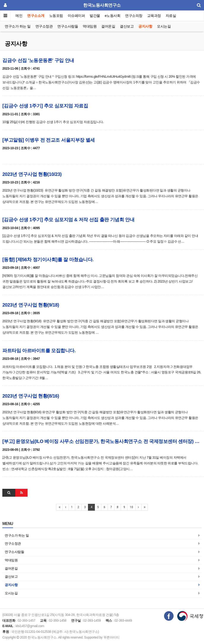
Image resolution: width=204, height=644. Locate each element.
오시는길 (164, 26)
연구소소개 (36, 16)
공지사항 (145, 26)
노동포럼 (56, 16)
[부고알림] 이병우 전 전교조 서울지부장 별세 (49, 140)
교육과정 (154, 16)
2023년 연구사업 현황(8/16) (31, 396)
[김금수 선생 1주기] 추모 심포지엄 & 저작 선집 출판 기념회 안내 (68, 220)
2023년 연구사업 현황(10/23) (32, 174)
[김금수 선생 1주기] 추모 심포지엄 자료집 (45, 106)
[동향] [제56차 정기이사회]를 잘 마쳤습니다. (48, 260)
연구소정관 (44, 26)
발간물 (95, 16)
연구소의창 (134, 16)
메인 (19, 16)
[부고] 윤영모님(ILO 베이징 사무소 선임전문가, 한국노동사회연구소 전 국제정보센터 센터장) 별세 (102, 441)
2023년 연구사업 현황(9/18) (31, 305)
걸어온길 (108, 26)
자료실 (171, 16)
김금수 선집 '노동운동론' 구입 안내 (38, 60)
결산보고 (127, 26)
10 (131, 507)
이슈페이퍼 (76, 16)
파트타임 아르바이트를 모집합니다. (39, 351)
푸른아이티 (112, 637)
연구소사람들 (68, 26)
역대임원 (90, 26)
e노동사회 (113, 16)
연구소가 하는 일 (18, 26)
